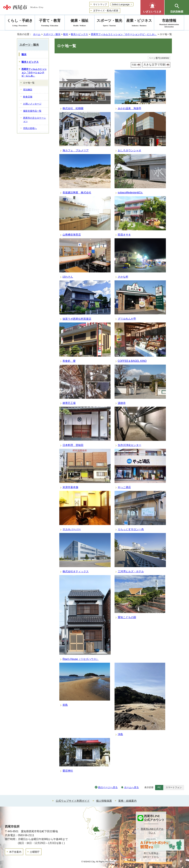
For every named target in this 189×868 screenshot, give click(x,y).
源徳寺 (122, 403)
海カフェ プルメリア (76, 150)
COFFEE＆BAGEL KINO (132, 361)
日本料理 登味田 (73, 445)
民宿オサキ (124, 235)
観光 (66, 34)
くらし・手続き (20, 23)
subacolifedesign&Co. (130, 193)
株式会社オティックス (76, 571)
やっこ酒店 (124, 487)
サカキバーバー (72, 529)
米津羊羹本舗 (70, 487)
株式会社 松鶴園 (73, 108)
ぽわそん (68, 277)
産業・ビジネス (139, 23)
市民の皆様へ (30, 128)
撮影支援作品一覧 (32, 111)
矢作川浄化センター (130, 445)
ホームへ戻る (131, 787)
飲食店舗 (28, 97)
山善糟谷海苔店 (72, 235)
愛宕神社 (68, 771)
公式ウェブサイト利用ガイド (73, 801)
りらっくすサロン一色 (131, 529)
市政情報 (169, 23)
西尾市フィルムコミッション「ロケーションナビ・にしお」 (124, 34)
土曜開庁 (35, 852)
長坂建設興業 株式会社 (77, 193)
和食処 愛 (69, 361)
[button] (152, 7)
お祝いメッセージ (32, 104)
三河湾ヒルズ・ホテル (131, 571)
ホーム (37, 34)
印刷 (134, 65)
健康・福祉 (80, 23)
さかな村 (123, 277)
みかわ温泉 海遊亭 (130, 108)
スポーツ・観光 (52, 34)
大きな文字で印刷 (154, 65)
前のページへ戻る (108, 787)
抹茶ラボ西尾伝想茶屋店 (77, 319)
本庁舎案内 (15, 852)
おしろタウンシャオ (130, 150)
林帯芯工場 (69, 403)
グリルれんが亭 (127, 319)
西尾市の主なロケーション (35, 120)
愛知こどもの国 (127, 617)
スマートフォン (174, 787)
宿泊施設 (28, 90)
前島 (65, 705)
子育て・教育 (50, 23)
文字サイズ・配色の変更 (106, 11)
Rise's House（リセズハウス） (81, 659)
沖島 (120, 734)
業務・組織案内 (127, 801)
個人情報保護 (104, 801)
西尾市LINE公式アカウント (152, 831)
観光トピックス (79, 34)
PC (159, 787)
